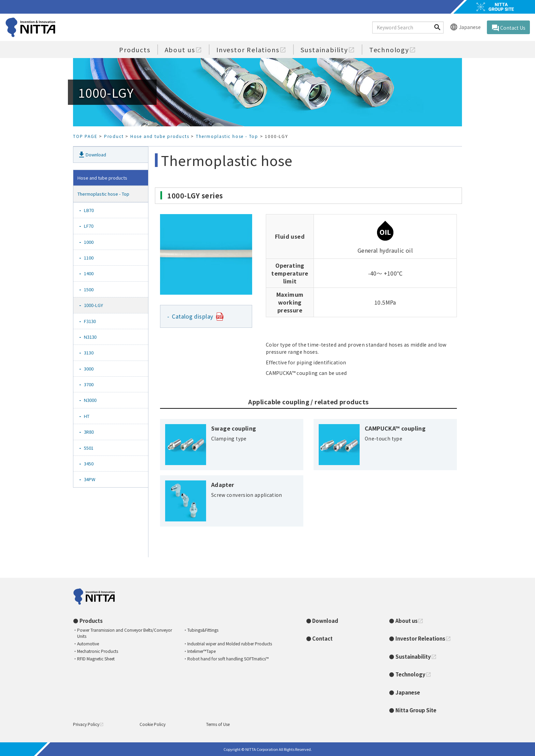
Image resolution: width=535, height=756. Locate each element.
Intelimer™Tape (201, 651)
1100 (91, 258)
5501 (91, 448)
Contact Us (508, 28)
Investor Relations (251, 50)
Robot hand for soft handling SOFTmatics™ (228, 659)
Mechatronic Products (98, 651)
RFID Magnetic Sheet (96, 659)
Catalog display (193, 316)
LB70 (91, 210)
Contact (322, 638)
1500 (91, 289)
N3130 (92, 337)
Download (92, 155)
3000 (91, 369)
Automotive (88, 643)
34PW (92, 479)
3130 (91, 353)
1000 (91, 242)
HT (89, 416)
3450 (91, 464)
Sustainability (328, 50)
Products (135, 50)
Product (114, 136)
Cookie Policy (153, 724)
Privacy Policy (88, 724)
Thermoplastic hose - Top (227, 136)
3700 (91, 384)
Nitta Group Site (416, 710)
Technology (393, 50)
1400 (91, 273)
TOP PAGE (85, 136)
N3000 (92, 400)
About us (183, 50)
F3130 (92, 321)
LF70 (91, 226)
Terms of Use (218, 724)
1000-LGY (96, 305)
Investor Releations (423, 638)
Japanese (465, 27)
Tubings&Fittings (203, 630)
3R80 (91, 432)
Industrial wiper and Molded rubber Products (230, 643)
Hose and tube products (160, 136)
